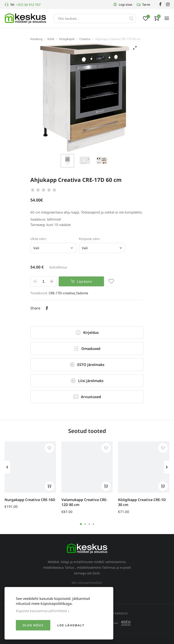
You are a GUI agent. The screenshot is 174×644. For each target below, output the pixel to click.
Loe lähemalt (71, 625)
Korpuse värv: (90, 239)
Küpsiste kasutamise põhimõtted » (43, 611)
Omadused (87, 349)
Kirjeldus (87, 333)
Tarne (143, 5)
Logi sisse (123, 5)
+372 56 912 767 (28, 5)
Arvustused (87, 397)
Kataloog (36, 39)
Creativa (85, 39)
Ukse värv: (39, 239)
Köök (51, 39)
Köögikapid (67, 39)
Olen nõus (33, 625)
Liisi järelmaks (87, 381)
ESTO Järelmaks (87, 365)
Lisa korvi (81, 281)
